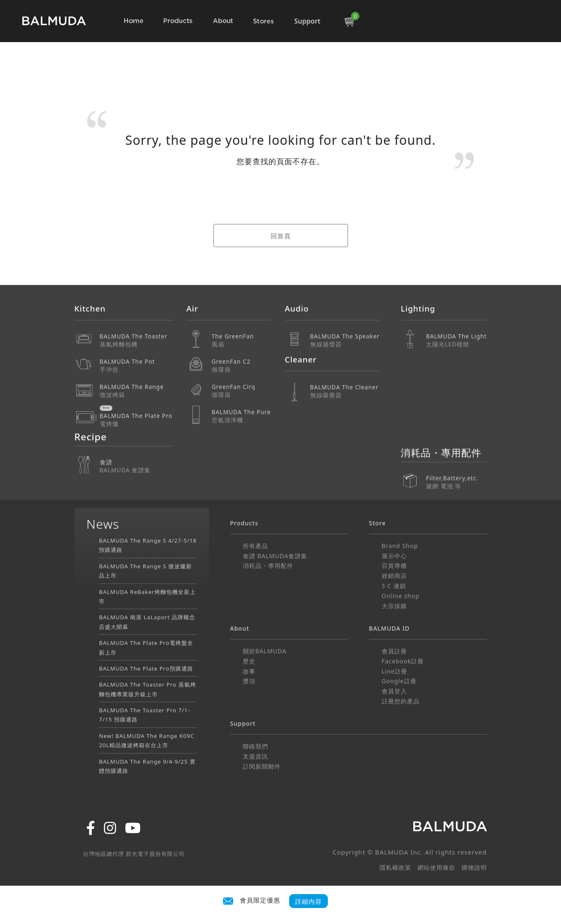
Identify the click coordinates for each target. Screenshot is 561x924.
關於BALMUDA (265, 651)
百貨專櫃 (394, 566)
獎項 (249, 681)
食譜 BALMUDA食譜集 (275, 556)
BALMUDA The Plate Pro (136, 420)
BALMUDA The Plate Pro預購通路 (146, 668)
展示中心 (394, 556)
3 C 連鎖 (394, 586)
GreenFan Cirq (241, 391)
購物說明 (474, 867)
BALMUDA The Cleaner (345, 391)
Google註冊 (399, 681)
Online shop (401, 596)
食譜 (136, 466)
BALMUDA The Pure (241, 416)
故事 (249, 671)
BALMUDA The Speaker (345, 340)
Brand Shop (400, 546)
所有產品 (255, 546)
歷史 (249, 661)
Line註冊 (395, 671)
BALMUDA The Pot (136, 366)
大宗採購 (394, 606)
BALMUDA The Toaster (136, 340)
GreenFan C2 (241, 366)
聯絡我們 (255, 746)
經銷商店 (394, 576)
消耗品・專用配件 (268, 566)
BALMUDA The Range (136, 391)
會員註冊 (394, 651)
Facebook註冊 (403, 661)
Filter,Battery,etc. (456, 476)
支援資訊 (255, 756)
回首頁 (281, 236)
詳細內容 (308, 901)
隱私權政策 (395, 867)
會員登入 (394, 691)
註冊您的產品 (401, 701)
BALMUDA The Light (456, 340)
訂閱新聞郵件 (262, 766)
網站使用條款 (436, 867)
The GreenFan (241, 340)
